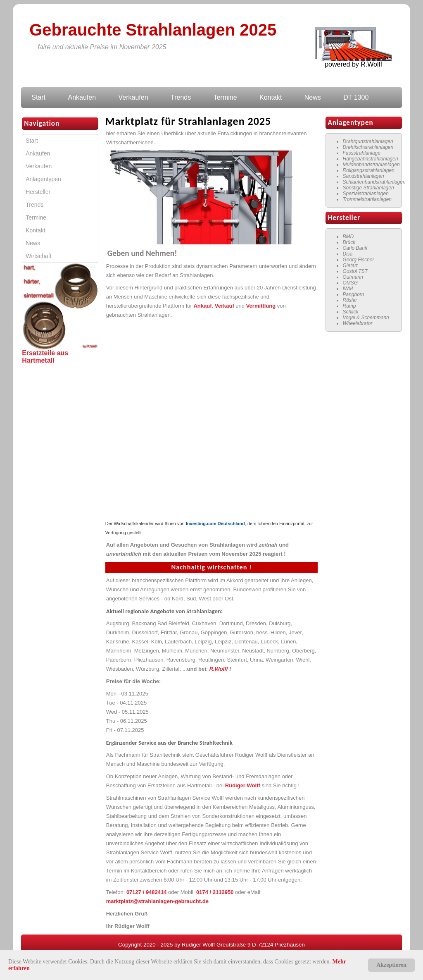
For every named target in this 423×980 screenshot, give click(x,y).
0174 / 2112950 (215, 892)
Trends (181, 97)
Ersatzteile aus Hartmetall (45, 357)
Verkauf (225, 306)
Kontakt (271, 97)
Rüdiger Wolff (243, 785)
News (313, 97)
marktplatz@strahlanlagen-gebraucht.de (157, 901)
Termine (225, 97)
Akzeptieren (391, 965)
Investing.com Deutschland (215, 523)
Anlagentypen (43, 179)
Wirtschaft (38, 256)
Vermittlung (261, 306)
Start (38, 97)
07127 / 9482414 (147, 892)
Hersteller (38, 192)
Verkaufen (133, 97)
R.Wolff (220, 669)
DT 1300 (356, 97)
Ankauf (202, 306)
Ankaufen (82, 97)
